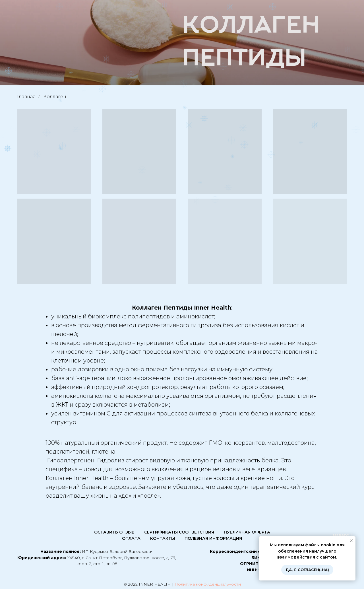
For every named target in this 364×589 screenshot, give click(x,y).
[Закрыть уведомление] (351, 541)
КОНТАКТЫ (163, 538)
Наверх (343, 535)
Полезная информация (213, 538)
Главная (26, 97)
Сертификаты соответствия (179, 532)
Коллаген (55, 97)
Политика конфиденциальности (208, 584)
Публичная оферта (247, 532)
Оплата (131, 538)
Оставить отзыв (114, 532)
